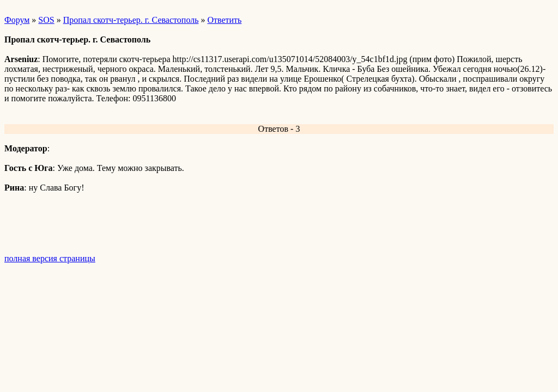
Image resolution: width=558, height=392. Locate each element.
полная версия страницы (50, 258)
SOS (46, 20)
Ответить (224, 20)
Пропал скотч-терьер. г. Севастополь (131, 20)
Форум (17, 20)
